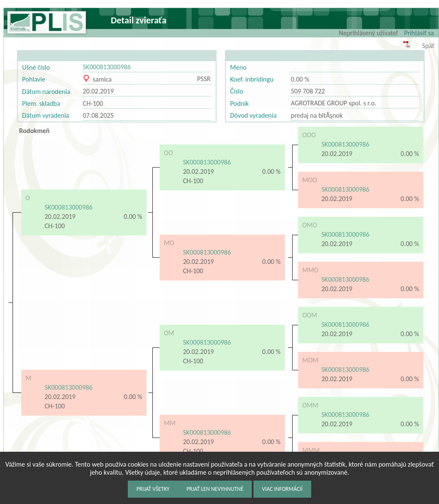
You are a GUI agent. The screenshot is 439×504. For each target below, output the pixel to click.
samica (97, 79)
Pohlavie (34, 79)
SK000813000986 (107, 67)
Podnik (239, 103)
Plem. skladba (41, 103)
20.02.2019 (98, 91)
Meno (238, 67)
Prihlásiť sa (419, 33)
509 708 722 (308, 91)
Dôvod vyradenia (253, 115)
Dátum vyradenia (46, 115)
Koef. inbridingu (252, 79)
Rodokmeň (34, 131)
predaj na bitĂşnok (317, 115)
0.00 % (300, 79)
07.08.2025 (98, 115)
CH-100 (93, 103)
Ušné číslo (36, 67)
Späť (428, 46)
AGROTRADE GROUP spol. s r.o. (333, 103)
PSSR (204, 79)
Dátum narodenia (46, 92)
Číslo (237, 91)
